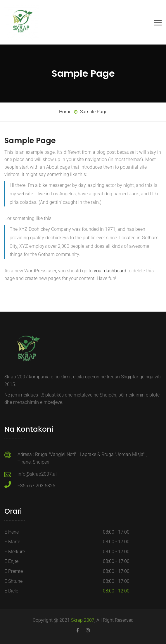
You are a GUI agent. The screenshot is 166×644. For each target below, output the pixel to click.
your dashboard (110, 271)
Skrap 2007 (83, 620)
